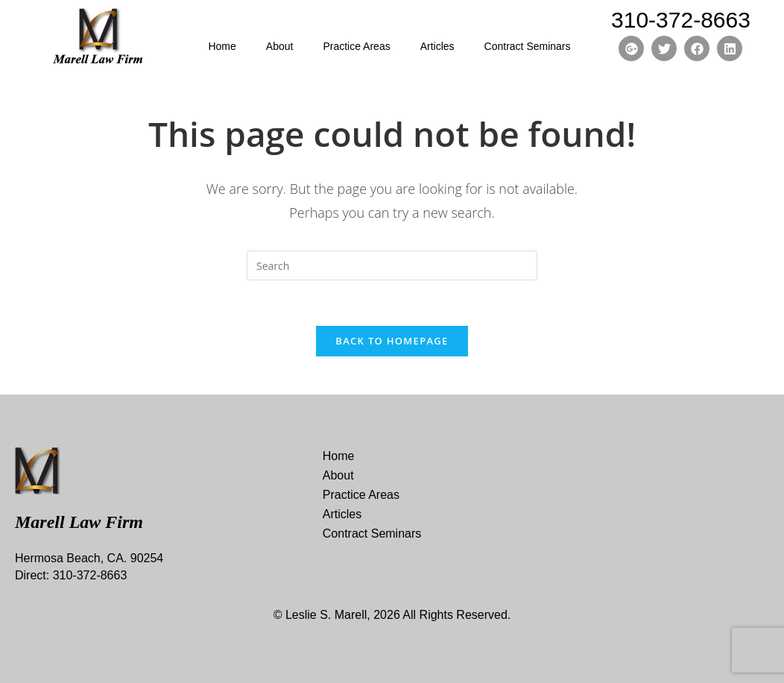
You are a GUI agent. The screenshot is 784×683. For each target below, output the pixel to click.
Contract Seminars (528, 46)
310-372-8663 (681, 20)
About (280, 46)
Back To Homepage (392, 341)
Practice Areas (356, 46)
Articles (437, 46)
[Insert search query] (392, 265)
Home (222, 46)
